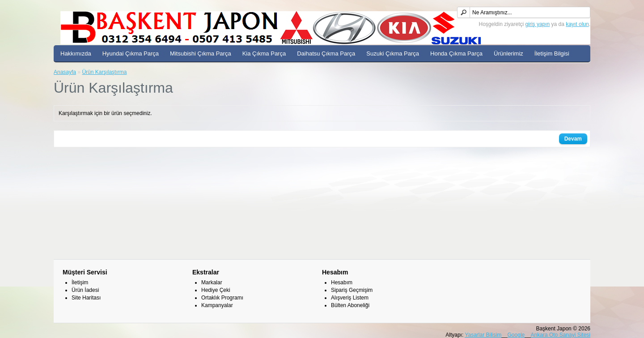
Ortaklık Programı (222, 298)
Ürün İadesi (85, 290)
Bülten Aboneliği (350, 305)
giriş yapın (538, 24)
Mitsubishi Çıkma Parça (201, 53)
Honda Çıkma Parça (456, 53)
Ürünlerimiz (508, 53)
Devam (573, 139)
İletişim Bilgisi (552, 53)
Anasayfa (65, 72)
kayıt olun (577, 24)
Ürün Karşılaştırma (104, 72)
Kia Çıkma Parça (264, 53)
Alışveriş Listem (350, 298)
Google (516, 335)
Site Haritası (86, 298)
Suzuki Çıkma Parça (393, 53)
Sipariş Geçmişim (352, 290)
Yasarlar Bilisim (483, 335)
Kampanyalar (217, 305)
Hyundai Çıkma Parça (131, 53)
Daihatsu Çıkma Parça (326, 53)
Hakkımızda (76, 53)
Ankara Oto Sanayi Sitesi (561, 335)
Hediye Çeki (216, 290)
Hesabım (342, 282)
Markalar (212, 282)
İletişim (80, 282)
